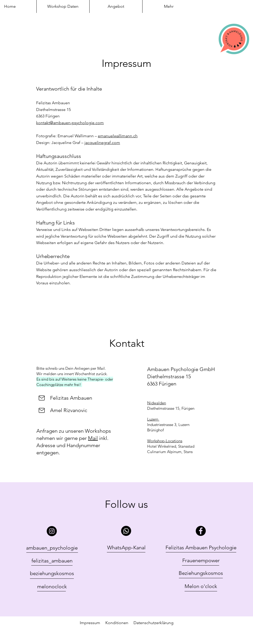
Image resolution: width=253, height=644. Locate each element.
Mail (93, 438)
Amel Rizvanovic (69, 410)
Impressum (90, 623)
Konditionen (119, 623)
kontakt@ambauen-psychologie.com (70, 123)
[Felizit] (42, 398)
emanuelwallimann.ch (118, 136)
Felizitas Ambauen (71, 398)
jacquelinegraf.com (102, 143)
